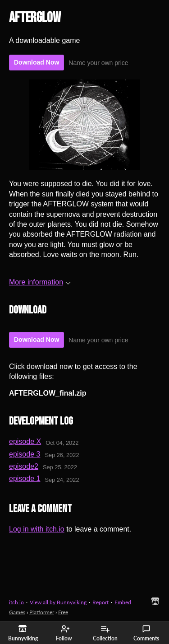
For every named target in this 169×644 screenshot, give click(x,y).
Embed (123, 602)
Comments (146, 633)
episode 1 (25, 478)
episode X (25, 441)
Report (100, 602)
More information (40, 282)
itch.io (16, 602)
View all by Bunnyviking (58, 602)
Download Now (37, 62)
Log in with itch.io (37, 529)
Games (17, 612)
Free (63, 612)
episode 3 (25, 454)
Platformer (42, 612)
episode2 (24, 466)
